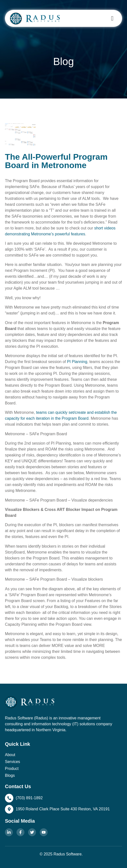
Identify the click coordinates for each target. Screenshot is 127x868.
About (10, 755)
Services (12, 762)
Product (12, 769)
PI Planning (77, 362)
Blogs (10, 775)
